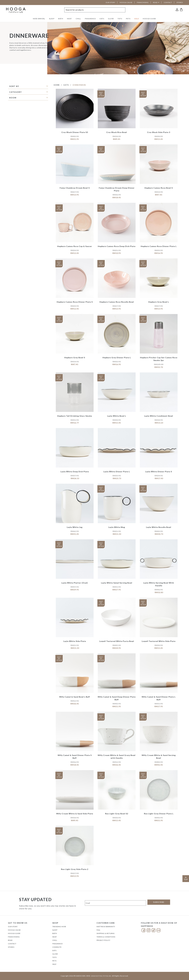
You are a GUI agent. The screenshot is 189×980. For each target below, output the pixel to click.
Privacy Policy (103, 940)
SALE (137, 19)
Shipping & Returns (106, 933)
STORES (180, 2)
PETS (128, 19)
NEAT (69, 19)
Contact (12, 944)
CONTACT (168, 2)
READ (155, 2)
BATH (61, 19)
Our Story (13, 927)
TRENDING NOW (59, 927)
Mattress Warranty (106, 927)
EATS (102, 19)
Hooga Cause (14, 930)
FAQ (98, 930)
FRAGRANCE (90, 19)
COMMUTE (57, 947)
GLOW (111, 19)
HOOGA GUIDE (149, 19)
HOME (57, 85)
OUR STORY (110, 2)
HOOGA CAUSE (126, 2)
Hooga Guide (14, 933)
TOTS (120, 19)
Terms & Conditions (106, 937)
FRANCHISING (143, 2)
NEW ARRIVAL (39, 19)
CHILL (78, 19)
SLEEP (52, 19)
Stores (11, 947)
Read (10, 940)
